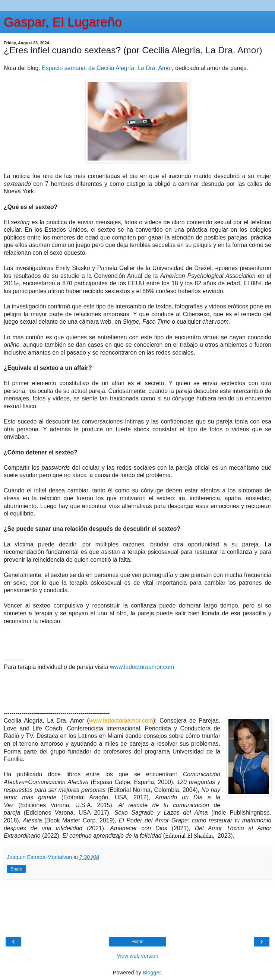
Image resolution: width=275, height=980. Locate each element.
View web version (137, 956)
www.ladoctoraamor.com (142, 667)
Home (137, 942)
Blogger (152, 973)
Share (16, 869)
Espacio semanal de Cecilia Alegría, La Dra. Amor (107, 68)
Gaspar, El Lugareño (63, 22)
